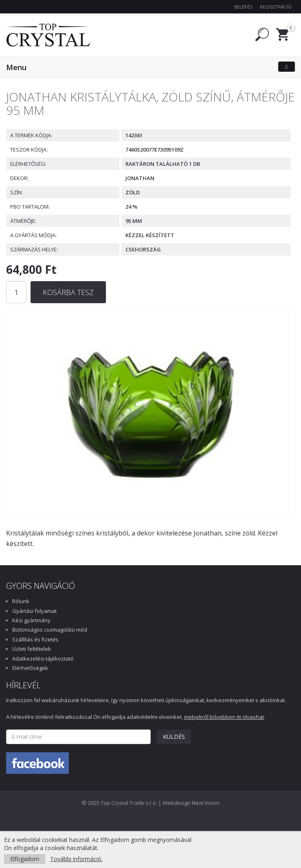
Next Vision (206, 803)
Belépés (243, 7)
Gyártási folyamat (34, 611)
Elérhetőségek (30, 668)
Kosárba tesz (68, 292)
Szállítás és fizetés (35, 639)
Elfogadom (25, 859)
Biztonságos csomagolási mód (50, 630)
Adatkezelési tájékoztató (43, 659)
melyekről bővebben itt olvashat (224, 717)
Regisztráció (276, 7)
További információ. (76, 859)
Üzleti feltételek (32, 649)
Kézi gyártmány (31, 620)
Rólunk (21, 601)
